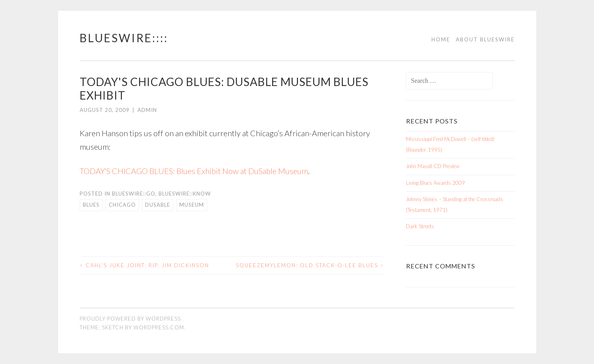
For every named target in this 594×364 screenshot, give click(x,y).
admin (147, 110)
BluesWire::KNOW (185, 194)
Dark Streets (420, 226)
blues (91, 205)
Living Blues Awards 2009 (435, 183)
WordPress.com (159, 327)
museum (192, 205)
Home (441, 39)
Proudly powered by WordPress (130, 319)
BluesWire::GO (134, 194)
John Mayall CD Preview (433, 166)
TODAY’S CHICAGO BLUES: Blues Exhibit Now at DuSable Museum (194, 171)
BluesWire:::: (124, 38)
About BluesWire (485, 39)
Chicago (122, 205)
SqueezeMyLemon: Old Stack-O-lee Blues (310, 265)
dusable (158, 205)
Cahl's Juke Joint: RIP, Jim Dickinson (144, 265)
